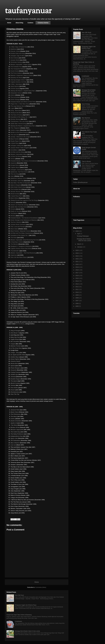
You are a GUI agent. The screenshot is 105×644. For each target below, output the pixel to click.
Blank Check (15, 412)
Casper (13, 344)
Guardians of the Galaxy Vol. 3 (20, 235)
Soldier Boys (15, 357)
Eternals (13, 202)
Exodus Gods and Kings (18, 53)
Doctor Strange (15, 100)
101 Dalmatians (16, 440)
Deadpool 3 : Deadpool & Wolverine (21, 246)
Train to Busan (86, 161)
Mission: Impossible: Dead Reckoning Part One (25, 240)
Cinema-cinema (43, 23)
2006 (77, 303)
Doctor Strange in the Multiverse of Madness (24, 220)
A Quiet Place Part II (17, 196)
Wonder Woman (15, 119)
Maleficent (14, 49)
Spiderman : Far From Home (19, 172)
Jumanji (13, 377)
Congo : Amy (15, 353)
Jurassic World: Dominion (18, 224)
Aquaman (14, 163)
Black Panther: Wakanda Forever (20, 231)
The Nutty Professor (17, 434)
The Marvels (14, 244)
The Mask (14, 416)
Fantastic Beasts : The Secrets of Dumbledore (24, 218)
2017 (77, 273)
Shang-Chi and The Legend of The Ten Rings (24, 200)
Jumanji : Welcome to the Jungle (20, 137)
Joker (12, 176)
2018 (77, 270)
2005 (77, 306)
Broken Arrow (15, 427)
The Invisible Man (16, 189)
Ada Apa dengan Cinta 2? (18, 80)
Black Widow (14, 198)
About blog (19, 23)
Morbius (13, 216)
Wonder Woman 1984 (17, 192)
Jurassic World (15, 60)
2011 (77, 289)
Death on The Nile (16, 211)
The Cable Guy (15, 432)
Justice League (15, 130)
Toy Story (14, 425)
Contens (30, 23)
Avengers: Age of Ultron (18, 56)
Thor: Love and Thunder (18, 227)
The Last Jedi (15, 135)
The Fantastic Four (16, 67)
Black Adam (14, 229)
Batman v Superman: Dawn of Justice (22, 75)
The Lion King (15, 174)
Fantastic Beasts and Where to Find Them (23, 102)
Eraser (13, 390)
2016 (77, 276)
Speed (13, 366)
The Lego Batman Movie (18, 106)
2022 (77, 259)
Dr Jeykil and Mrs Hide (18, 355)
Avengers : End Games (18, 170)
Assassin (14, 370)
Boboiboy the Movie (17, 78)
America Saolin (15, 361)
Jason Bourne (15, 86)
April (79, 234)
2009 (77, 295)
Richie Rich (14, 364)
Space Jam (14, 438)
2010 (77, 292)
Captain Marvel (15, 167)
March (79, 244)
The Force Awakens (17, 73)
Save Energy (86, 104)
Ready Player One (16, 141)
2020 (77, 264)
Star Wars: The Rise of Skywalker (21, 183)
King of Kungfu (15, 331)
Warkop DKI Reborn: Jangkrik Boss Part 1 (23, 91)
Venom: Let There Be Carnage (20, 205)
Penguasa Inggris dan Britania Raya (26, 605)
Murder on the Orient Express (19, 132)
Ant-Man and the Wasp (17, 152)
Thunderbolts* (15, 251)
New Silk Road (19, 595)
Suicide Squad (15, 88)
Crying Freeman (16, 372)
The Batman (14, 213)
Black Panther (15, 139)
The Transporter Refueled (18, 69)
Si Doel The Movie (16, 156)
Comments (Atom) (41, 587)
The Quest (14, 381)
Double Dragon (15, 379)
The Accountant (15, 97)
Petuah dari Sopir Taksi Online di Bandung (19, 615)
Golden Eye (14, 374)
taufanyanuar (28, 11)
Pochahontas (15, 392)
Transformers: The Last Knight (20, 121)
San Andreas (14, 58)
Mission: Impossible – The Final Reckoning (23, 253)
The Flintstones (16, 414)
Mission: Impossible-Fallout (19, 154)
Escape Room (15, 165)
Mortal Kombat (15, 194)
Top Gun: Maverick (16, 222)
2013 (77, 284)
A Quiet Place (15, 143)
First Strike (14, 388)
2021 (77, 262)
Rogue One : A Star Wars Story (20, 104)
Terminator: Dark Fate (17, 181)
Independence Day (17, 436)
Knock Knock (15, 71)
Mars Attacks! (15, 443)
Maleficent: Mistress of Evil (19, 178)
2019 (77, 267)
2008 (77, 298)
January (80, 247)
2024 (77, 253)
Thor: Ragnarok (15, 128)
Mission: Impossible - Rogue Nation (21, 64)
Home (9, 23)
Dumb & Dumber (16, 421)
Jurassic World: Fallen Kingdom (20, 148)
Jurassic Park (15, 410)
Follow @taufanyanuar (80, 182)
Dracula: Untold (15, 51)
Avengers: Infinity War (17, 146)
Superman (14, 255)
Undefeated (18, 621)
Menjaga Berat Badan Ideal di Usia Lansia (27, 631)
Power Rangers (16, 368)
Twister (13, 385)
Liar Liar (13, 445)
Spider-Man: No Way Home (19, 207)
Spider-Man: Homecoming (18, 124)
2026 (77, 231)
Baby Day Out (15, 337)
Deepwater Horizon (16, 93)
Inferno (13, 95)
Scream (13, 209)
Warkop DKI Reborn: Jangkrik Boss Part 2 (23, 126)
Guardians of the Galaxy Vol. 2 (20, 117)
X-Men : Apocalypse (17, 84)
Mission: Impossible (17, 430)
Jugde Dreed (15, 339)
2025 (77, 250)
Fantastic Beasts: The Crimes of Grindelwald (24, 161)
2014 (77, 281)
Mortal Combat (15, 383)
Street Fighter (15, 359)
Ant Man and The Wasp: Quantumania (22, 233)
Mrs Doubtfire (15, 342)
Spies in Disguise (16, 185)
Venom (13, 159)
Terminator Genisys (16, 62)
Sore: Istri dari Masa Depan (19, 257)
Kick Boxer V (15, 333)
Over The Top (15, 394)
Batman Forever (16, 346)
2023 (77, 256)
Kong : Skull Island (16, 110)
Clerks (13, 419)
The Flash (14, 238)
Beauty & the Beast (16, 113)
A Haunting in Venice (17, 242)
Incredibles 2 (14, 150)
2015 (77, 278)
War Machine (86, 118)
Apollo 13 (14, 423)
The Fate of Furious (16, 115)
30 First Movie (20, 324)
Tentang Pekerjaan (83, 236)
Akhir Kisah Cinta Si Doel (18, 187)
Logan (13, 108)
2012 (77, 287)
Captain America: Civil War (19, 82)
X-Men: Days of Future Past (19, 47)
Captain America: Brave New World (21, 248)
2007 (77, 301)
